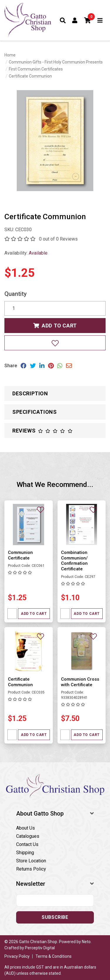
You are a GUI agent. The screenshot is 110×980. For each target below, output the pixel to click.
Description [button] (30, 393)
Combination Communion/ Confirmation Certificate (74, 561)
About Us (26, 828)
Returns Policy (31, 869)
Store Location (31, 861)
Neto (86, 942)
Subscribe (55, 917)
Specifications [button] (34, 412)
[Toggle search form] (63, 20)
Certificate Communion (20, 682)
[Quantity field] (12, 614)
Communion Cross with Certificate (80, 682)
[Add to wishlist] (55, 343)
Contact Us (27, 844)
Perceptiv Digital (40, 948)
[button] (88, 20)
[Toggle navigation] (100, 20)
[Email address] (55, 900)
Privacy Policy (17, 956)
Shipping (25, 853)
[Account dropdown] (75, 20)
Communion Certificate (20, 555)
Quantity (16, 294)
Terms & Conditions (54, 956)
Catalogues (28, 836)
